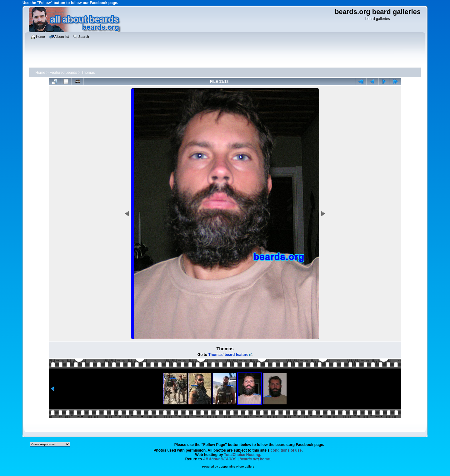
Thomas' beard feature (228, 355)
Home (40, 73)
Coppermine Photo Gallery (237, 467)
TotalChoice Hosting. (243, 455)
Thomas (88, 73)
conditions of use (286, 450)
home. (237, 459)
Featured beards (63, 73)
